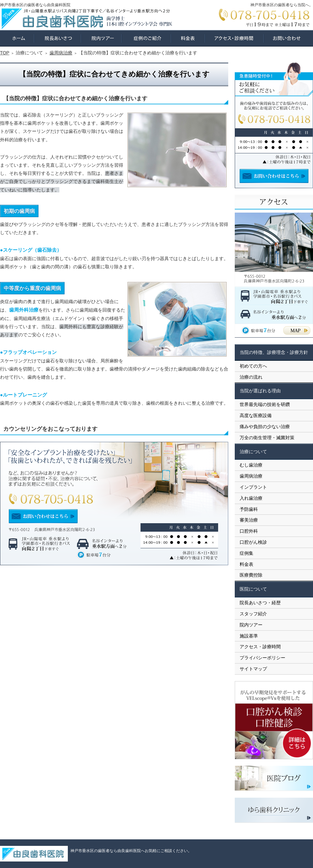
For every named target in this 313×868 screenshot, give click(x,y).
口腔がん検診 (253, 542)
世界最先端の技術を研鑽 (265, 404)
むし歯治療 (251, 465)
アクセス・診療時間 (260, 647)
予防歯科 (249, 509)
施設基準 (249, 636)
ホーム (17, 38)
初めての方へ (253, 366)
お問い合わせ (288, 38)
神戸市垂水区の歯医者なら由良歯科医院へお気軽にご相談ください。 (131, 851)
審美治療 (249, 520)
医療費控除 (251, 575)
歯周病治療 (251, 476)
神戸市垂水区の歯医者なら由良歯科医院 (35, 5)
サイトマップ (253, 669)
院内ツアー (251, 625)
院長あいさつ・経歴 (260, 603)
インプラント (253, 487)
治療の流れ (251, 377)
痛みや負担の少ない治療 (265, 427)
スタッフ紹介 (253, 614)
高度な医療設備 (256, 415)
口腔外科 (249, 531)
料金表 (246, 564)
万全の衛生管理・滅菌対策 (267, 438)
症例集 (246, 553)
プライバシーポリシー (262, 658)
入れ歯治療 (251, 498)
